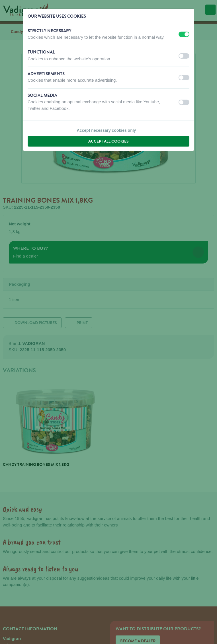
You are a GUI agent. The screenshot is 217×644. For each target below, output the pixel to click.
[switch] (184, 34)
